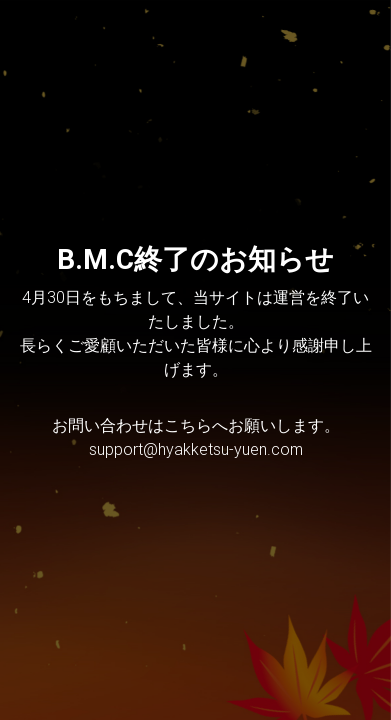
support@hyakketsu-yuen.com (196, 449)
